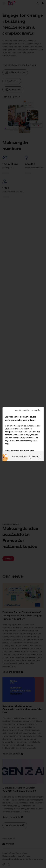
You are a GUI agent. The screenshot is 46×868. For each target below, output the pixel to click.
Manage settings (20, 456)
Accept (35, 456)
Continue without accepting (28, 410)
